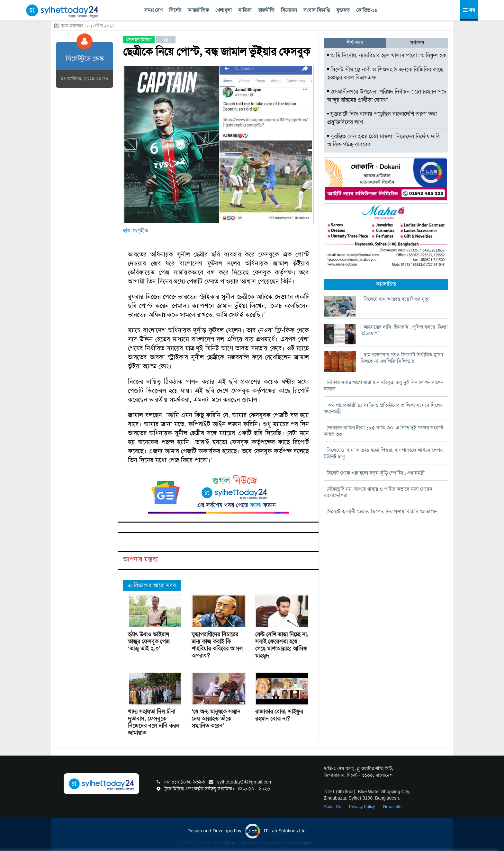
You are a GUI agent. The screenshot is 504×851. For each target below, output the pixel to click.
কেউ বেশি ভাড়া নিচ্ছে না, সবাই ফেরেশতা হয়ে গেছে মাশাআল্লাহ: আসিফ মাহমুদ (282, 645)
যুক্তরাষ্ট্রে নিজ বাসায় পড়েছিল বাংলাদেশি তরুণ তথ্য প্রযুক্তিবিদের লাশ (382, 118)
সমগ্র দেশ (153, 10)
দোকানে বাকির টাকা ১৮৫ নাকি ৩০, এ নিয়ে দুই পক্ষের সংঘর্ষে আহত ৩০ (383, 431)
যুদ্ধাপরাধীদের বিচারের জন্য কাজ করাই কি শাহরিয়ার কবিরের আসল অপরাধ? (217, 645)
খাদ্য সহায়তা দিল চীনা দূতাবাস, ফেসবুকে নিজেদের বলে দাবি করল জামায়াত (154, 722)
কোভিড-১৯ (367, 10)
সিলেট (175, 10)
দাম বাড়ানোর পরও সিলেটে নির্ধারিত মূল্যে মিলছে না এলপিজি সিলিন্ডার (402, 358)
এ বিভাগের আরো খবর (152, 585)
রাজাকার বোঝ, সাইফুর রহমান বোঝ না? (279, 715)
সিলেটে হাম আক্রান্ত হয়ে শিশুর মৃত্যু (397, 299)
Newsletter (393, 806)
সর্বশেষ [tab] (417, 43)
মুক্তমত (343, 10)
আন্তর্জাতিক (198, 10)
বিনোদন (289, 10)
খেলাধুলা (224, 10)
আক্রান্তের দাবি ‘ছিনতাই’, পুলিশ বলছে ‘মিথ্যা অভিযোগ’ (404, 330)
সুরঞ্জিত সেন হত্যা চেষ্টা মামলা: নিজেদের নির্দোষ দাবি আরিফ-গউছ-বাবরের (384, 140)
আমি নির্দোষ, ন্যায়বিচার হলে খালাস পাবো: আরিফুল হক (387, 55)
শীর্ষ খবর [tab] (355, 43)
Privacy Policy (363, 806)
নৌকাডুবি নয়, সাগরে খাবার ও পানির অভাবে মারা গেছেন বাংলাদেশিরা (378, 492)
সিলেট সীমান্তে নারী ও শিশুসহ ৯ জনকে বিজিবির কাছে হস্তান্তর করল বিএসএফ (385, 74)
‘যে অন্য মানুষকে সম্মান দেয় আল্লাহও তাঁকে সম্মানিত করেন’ (216, 719)
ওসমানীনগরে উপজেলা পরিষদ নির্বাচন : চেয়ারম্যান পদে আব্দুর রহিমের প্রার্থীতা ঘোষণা (387, 96)
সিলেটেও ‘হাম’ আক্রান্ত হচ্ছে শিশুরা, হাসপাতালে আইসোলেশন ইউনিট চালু (383, 453)
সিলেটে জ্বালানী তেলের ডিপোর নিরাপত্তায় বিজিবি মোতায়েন (382, 511)
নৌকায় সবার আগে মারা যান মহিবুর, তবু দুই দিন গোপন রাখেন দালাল (384, 385)
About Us (333, 806)
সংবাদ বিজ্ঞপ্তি (317, 10)
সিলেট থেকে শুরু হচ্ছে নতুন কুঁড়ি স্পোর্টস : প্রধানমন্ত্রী (376, 473)
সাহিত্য (245, 10)
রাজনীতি (266, 10)
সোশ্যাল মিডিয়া (139, 40)
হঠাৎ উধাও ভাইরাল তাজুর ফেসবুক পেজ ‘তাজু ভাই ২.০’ (149, 641)
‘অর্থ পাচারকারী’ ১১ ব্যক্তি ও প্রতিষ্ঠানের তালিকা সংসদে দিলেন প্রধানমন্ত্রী (383, 408)
